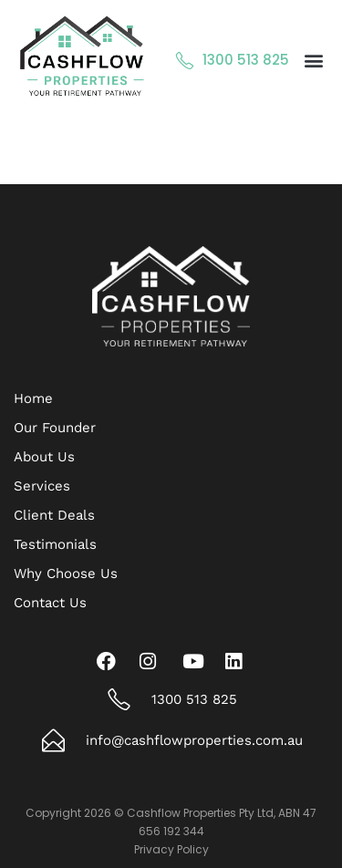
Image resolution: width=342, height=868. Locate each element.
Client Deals (54, 515)
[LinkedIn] (239, 661)
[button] (313, 61)
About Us (44, 457)
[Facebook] (110, 661)
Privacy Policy (171, 849)
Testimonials (55, 544)
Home (33, 398)
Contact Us (50, 603)
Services (42, 486)
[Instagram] (153, 661)
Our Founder (55, 428)
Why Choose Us (66, 573)
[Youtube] (196, 661)
